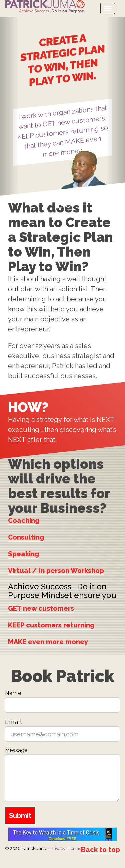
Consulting (26, 537)
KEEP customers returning (51, 625)
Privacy (58, 848)
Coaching (24, 521)
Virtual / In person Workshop (56, 571)
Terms (75, 848)
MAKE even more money (48, 641)
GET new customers (41, 608)
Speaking (23, 554)
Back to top (100, 850)
